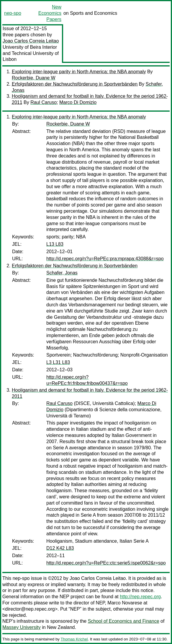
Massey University (22, 627)
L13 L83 (55, 244)
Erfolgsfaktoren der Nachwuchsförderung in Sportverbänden (75, 84)
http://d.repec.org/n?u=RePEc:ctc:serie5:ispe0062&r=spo (106, 563)
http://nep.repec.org (140, 597)
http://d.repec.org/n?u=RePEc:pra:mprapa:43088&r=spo (105, 259)
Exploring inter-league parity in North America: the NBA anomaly (79, 72)
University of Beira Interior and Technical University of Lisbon (31, 53)
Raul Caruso (44, 102)
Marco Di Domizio (78, 102)
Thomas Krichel (74, 639)
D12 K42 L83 (60, 548)
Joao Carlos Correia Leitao (31, 41)
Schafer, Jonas (62, 273)
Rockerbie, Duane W (34, 78)
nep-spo (13, 13)
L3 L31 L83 (58, 362)
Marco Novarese (125, 603)
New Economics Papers (50, 13)
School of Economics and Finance (124, 621)
